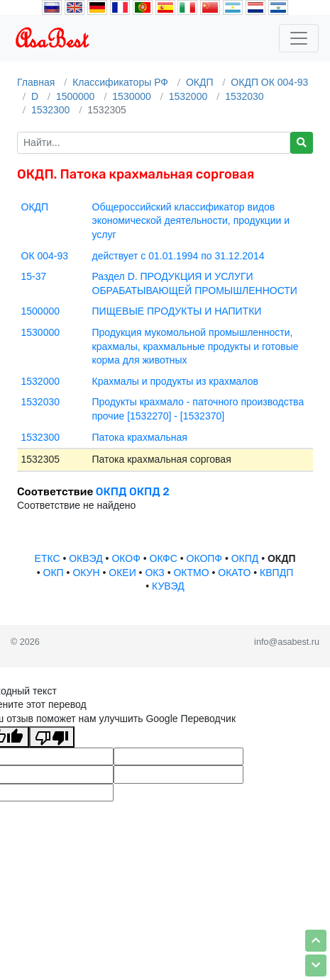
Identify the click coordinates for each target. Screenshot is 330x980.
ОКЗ (154, 573)
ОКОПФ (204, 558)
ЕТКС (48, 558)
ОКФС (164, 558)
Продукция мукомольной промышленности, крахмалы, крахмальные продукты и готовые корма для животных (196, 346)
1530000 (132, 96)
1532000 (188, 96)
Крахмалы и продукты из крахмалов (175, 381)
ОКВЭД (86, 558)
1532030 (244, 96)
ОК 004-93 (45, 256)
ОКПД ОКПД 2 (133, 492)
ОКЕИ (122, 573)
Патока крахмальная (140, 437)
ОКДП (200, 82)
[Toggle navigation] (299, 38)
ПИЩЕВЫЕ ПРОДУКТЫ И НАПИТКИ (177, 311)
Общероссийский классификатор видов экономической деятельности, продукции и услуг (191, 221)
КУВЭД (168, 586)
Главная (36, 82)
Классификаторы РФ (120, 82)
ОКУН (86, 573)
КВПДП (276, 573)
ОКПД (245, 558)
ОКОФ (126, 558)
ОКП (54, 573)
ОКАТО (234, 573)
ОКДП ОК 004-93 (269, 82)
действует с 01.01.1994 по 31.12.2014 (178, 256)
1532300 (51, 110)
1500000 (76, 96)
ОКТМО (191, 573)
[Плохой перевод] (52, 737)
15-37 (34, 276)
